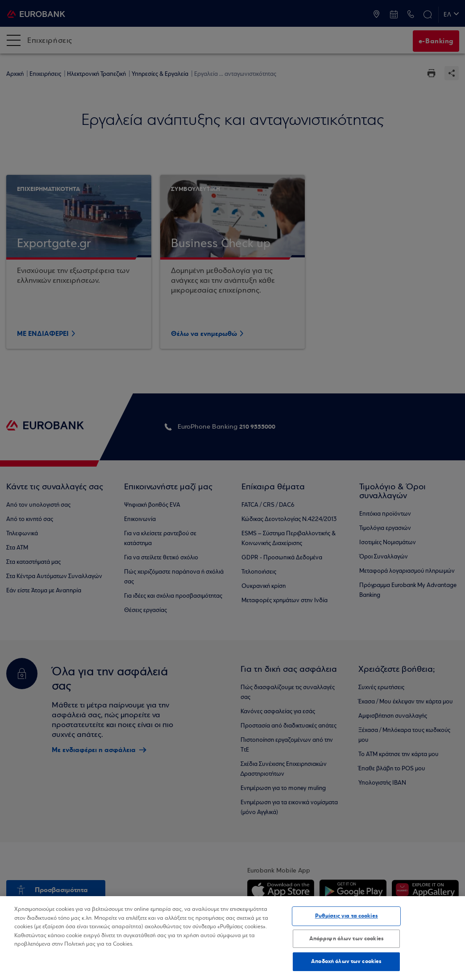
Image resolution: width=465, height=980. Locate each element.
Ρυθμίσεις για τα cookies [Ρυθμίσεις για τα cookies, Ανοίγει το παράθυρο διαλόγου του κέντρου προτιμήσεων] (347, 916)
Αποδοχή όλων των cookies (346, 961)
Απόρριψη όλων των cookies (347, 939)
